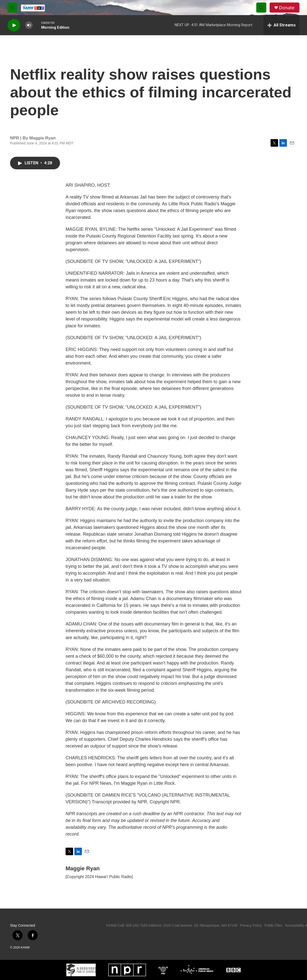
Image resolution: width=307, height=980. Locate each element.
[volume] (29, 25)
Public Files (273, 925)
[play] (14, 25)
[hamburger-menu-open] (12, 8)
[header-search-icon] (261, 8)
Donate (287, 8)
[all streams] (282, 25)
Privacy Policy (251, 925)
